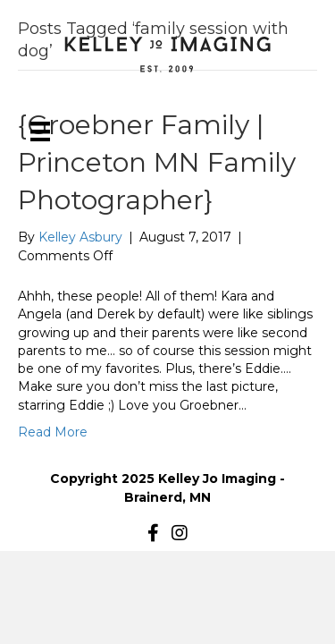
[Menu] (40, 131)
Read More (53, 432)
